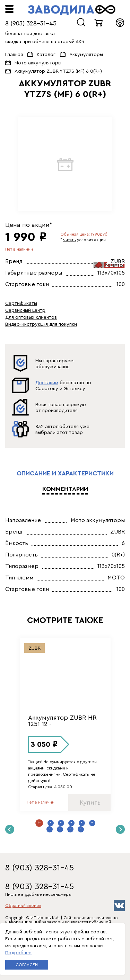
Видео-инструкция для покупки (41, 324)
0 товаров (99, 23)
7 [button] (50, 829)
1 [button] (39, 823)
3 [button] (61, 823)
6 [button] (92, 823)
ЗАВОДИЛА (72, 10)
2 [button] (51, 823)
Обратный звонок (23, 906)
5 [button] (82, 823)
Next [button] (120, 829)
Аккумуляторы (86, 55)
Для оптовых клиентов (31, 317)
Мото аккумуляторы (38, 63)
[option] (65, 164)
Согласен (27, 965)
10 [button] (81, 829)
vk (119, 906)
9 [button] (70, 829)
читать (70, 240)
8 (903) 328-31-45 (31, 23)
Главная (14, 55)
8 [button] (60, 829)
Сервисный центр (25, 310)
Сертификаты (21, 303)
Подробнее (18, 953)
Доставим (47, 383)
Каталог (46, 55)
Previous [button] (10, 829)
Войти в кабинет (120, 23)
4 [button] (71, 823)
